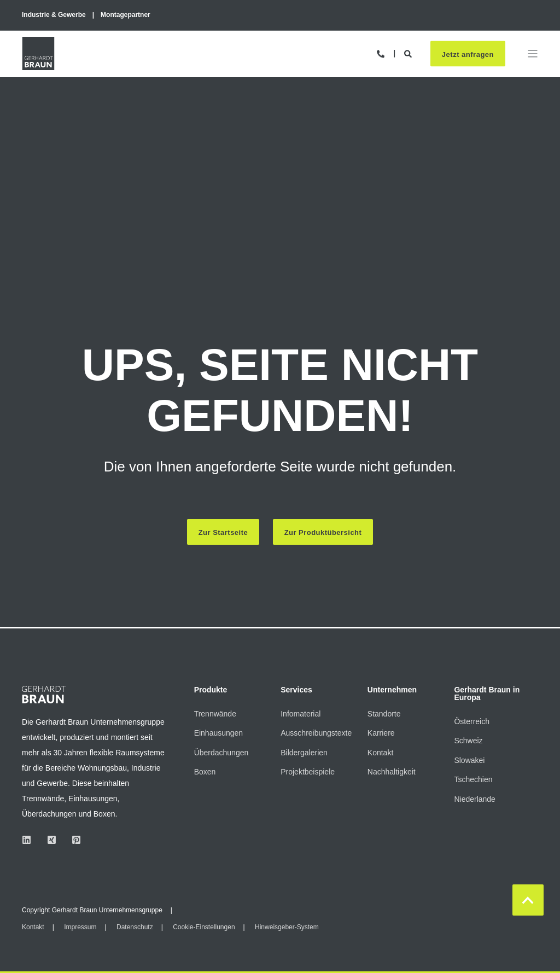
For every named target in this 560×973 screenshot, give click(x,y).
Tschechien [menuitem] (473, 780)
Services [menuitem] (296, 690)
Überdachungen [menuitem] (221, 753)
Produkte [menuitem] (211, 690)
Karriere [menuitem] (381, 733)
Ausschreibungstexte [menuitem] (316, 733)
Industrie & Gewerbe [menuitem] (54, 15)
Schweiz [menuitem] (468, 741)
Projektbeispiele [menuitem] (308, 772)
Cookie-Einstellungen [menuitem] (204, 927)
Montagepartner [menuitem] (126, 15)
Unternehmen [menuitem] (392, 690)
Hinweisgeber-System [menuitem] (287, 927)
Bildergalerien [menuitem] (304, 753)
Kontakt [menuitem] (380, 753)
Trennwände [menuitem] (215, 714)
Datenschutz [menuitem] (135, 927)
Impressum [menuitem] (80, 927)
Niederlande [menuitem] (475, 799)
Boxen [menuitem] (205, 772)
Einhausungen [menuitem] (219, 733)
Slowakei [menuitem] (469, 760)
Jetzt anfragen (468, 55)
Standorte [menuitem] (384, 714)
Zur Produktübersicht (323, 532)
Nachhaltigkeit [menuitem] (392, 772)
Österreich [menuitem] (472, 721)
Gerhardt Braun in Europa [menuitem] (487, 694)
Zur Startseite (223, 532)
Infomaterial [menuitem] (301, 714)
